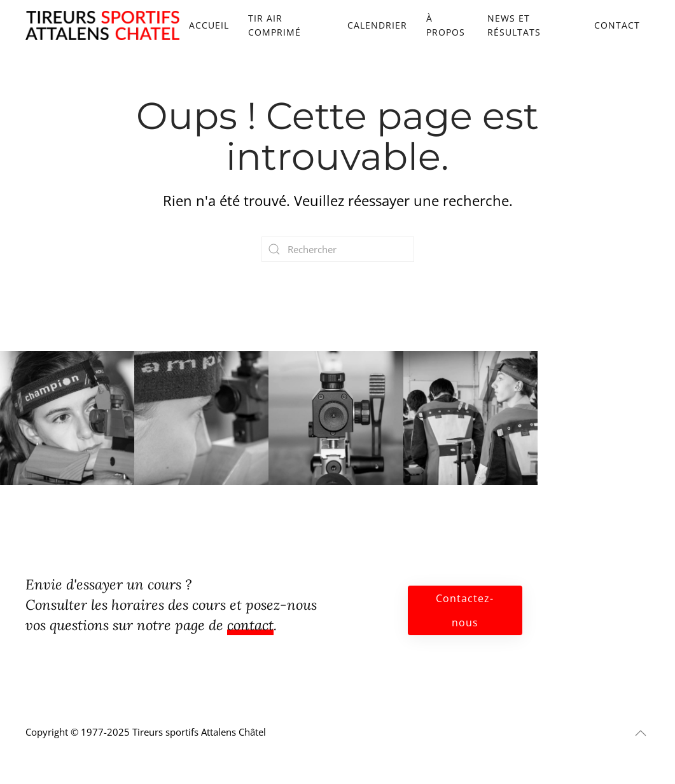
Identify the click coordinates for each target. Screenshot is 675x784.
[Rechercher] (338, 249)
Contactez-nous (465, 610)
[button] (641, 733)
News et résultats (514, 25)
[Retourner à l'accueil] (102, 25)
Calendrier (377, 25)
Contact (617, 25)
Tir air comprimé (275, 25)
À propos (446, 25)
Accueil (209, 25)
